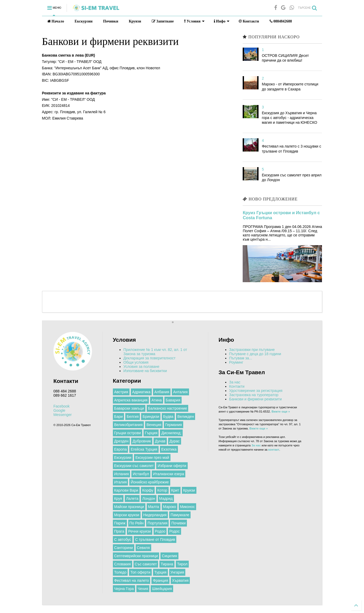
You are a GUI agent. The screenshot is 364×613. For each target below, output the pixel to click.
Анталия (180, 392)
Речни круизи (140, 531)
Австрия (121, 392)
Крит (175, 490)
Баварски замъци (129, 408)
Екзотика (169, 449)
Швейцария (162, 589)
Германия (174, 425)
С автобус (123, 539)
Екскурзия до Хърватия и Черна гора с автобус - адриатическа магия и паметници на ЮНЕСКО (289, 118)
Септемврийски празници (136, 556)
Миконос (187, 507)
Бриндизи (151, 417)
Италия (121, 482)
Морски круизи (127, 515)
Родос (174, 531)
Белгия (133, 417)
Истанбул (141, 474)
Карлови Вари (126, 490)
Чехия (143, 589)
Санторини (124, 548)
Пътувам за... (241, 358)
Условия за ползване (141, 367)
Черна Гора (124, 589)
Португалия (157, 523)
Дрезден (121, 441)
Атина (157, 400)
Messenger (63, 415)
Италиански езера (169, 474)
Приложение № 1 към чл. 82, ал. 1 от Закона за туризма (155, 352)
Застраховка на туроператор (254, 395)
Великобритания (128, 425)
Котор (162, 490)
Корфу (148, 490)
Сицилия (169, 556)
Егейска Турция (144, 449)
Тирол (182, 564)
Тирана (167, 564)
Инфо (222, 21)
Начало (56, 21)
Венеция (154, 425)
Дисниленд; (171, 433)
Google (59, 410)
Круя (118, 498)
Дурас (175, 441)
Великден (186, 417)
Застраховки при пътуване (252, 350)
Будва (168, 417)
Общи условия (136, 362)
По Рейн (137, 523)
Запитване (163, 21)
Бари (119, 417)
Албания (162, 392)
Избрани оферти (172, 466)
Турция (160, 572)
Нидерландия (155, 515)
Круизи (135, 21)
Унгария (177, 572)
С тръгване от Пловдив (155, 539)
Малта (154, 507)
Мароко (170, 507)
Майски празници (129, 507)
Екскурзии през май (152, 458)
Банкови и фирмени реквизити (255, 399)
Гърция (151, 433)
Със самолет (146, 564)
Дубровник (142, 441)
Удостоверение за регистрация (256, 391)
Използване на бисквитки (145, 371)
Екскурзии (84, 21)
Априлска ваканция (131, 400)
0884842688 (281, 21)
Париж (120, 523)
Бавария (173, 400)
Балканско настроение (168, 408)
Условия (194, 21)
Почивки (111, 21)
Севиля (143, 548)
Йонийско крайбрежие (150, 482)
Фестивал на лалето (132, 580)
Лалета (132, 498)
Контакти (249, 21)
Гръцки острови (128, 433)
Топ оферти (140, 572)
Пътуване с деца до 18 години (255, 354)
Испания (122, 474)
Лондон (149, 498)
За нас (235, 382)
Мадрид (166, 498)
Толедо (120, 572)
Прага (119, 531)
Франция (160, 580)
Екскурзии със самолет (134, 466)
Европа (121, 449)
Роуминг (236, 362)
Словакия (123, 564)
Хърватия (180, 580)
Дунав (160, 441)
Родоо (160, 531)
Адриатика (141, 392)
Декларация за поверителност (149, 358)
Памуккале (180, 515)
